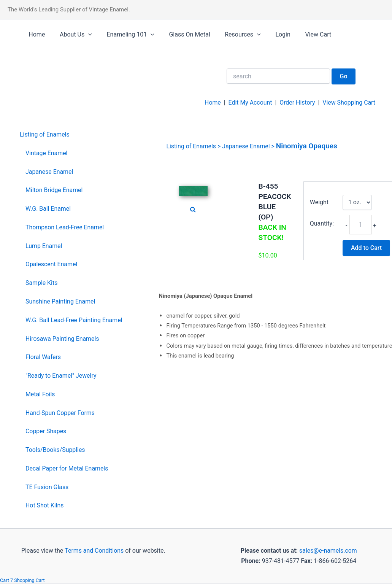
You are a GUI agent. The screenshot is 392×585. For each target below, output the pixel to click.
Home (36, 34)
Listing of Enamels (45, 134)
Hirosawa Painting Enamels (63, 339)
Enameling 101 (124, 35)
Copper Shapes (46, 431)
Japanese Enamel (49, 172)
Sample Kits (42, 283)
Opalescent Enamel (52, 264)
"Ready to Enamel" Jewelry (61, 376)
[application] (84, 35)
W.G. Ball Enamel (48, 209)
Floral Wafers (43, 357)
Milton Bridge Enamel (54, 190)
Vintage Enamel (47, 153)
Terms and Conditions (94, 551)
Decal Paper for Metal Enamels (67, 468)
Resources (231, 35)
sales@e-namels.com (328, 551)
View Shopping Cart (349, 103)
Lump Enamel (44, 246)
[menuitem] (71, 135)
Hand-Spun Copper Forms (60, 413)
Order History (297, 103)
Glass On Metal (181, 34)
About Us (72, 35)
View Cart (302, 34)
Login (269, 34)
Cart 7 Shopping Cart (23, 580)
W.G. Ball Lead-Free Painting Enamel (74, 320)
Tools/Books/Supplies (56, 450)
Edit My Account (249, 103)
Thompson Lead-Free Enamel (65, 227)
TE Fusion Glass (47, 487)
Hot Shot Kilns (45, 505)
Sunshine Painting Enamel (61, 301)
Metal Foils (40, 394)
